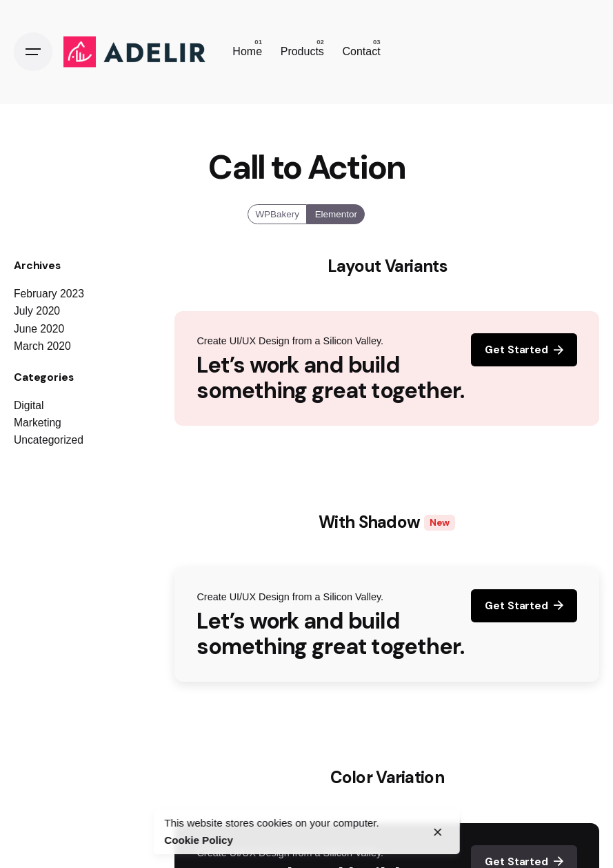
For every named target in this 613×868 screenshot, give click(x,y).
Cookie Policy (199, 840)
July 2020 (37, 311)
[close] (438, 832)
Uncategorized (49, 440)
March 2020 (42, 346)
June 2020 (39, 329)
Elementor (336, 214)
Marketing (38, 423)
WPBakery (278, 214)
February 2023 (49, 294)
